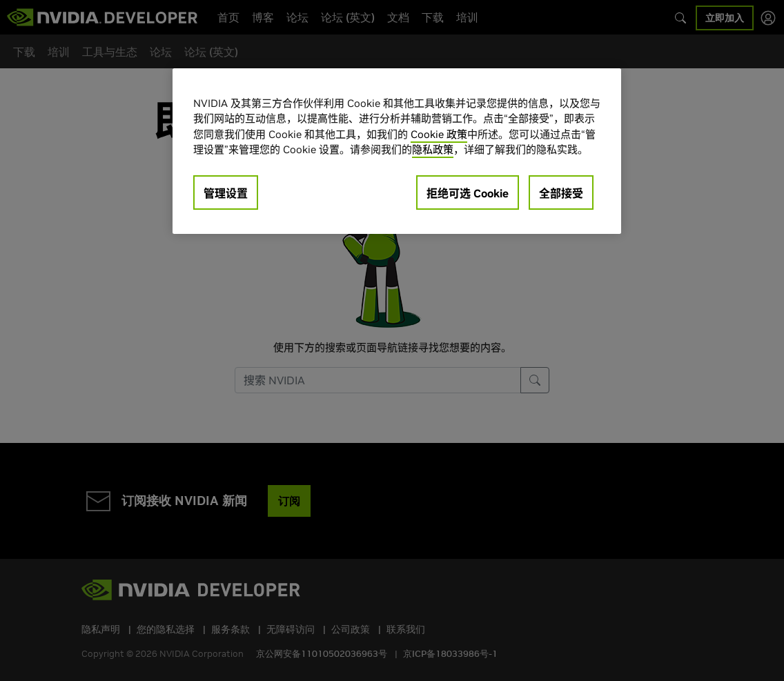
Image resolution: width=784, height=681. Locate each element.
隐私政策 (433, 149)
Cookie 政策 (439, 134)
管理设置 (226, 193)
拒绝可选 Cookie (468, 193)
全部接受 (561, 193)
